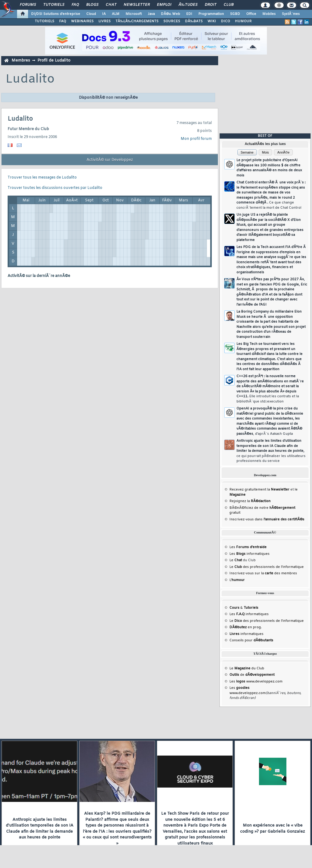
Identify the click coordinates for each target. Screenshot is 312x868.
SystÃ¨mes (291, 14)
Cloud (91, 14)
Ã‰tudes (188, 5)
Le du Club (247, 668)
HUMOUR (243, 21)
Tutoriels (54, 5)
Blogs (92, 5)
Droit (211, 5)
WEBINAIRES (82, 21)
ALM (116, 14)
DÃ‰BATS (194, 21)
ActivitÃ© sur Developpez (110, 160)
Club (229, 5)
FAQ (75, 5)
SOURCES (172, 21)
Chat (111, 5)
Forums (28, 5)
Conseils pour (251, 640)
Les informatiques (250, 554)
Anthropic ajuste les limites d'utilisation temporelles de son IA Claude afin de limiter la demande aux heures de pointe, (271, 451)
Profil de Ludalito (54, 60)
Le (236, 560)
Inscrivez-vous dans (267, 519)
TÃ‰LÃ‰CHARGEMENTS (137, 21)
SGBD (235, 14)
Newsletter (137, 5)
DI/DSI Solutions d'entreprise (56, 14)
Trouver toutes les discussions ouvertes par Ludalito (55, 188)
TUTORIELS (44, 21)
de (252, 675)
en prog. (246, 627)
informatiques (246, 634)
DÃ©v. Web (170, 14)
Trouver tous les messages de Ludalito (42, 178)
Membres (21, 60)
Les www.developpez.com (256, 682)
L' (237, 580)
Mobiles (269, 14)
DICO (225, 21)
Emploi (164, 5)
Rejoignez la (250, 501)
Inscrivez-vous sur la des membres (263, 573)
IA (104, 14)
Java (151, 14)
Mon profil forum (196, 139)
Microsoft (134, 14)
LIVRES (105, 21)
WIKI (212, 21)
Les (248, 547)
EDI (189, 14)
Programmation (211, 14)
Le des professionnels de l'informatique (267, 567)
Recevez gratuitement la (259, 490)
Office (251, 14)
